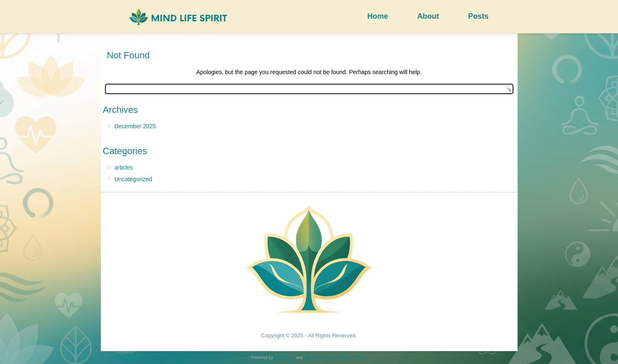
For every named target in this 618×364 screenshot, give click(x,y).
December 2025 (135, 126)
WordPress (284, 358)
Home (378, 16)
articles (124, 167)
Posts (478, 16)
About (428, 16)
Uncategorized (133, 179)
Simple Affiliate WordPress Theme (335, 358)
